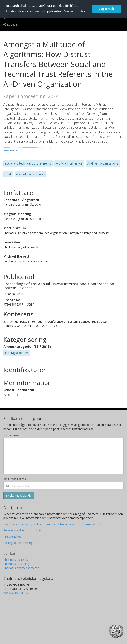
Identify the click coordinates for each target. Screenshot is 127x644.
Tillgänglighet (12, 536)
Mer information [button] (75, 11)
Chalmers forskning (16, 564)
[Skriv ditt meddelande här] (63, 456)
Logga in (11, 24)
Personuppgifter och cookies (22, 530)
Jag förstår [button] (107, 9)
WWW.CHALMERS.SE (17, 593)
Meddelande (11, 435)
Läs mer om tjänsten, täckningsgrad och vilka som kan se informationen (52, 524)
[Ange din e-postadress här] (63, 485)
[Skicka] (19, 496)
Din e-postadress (15, 479)
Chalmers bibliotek (16, 560)
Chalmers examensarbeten (21, 568)
